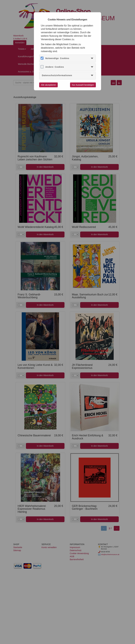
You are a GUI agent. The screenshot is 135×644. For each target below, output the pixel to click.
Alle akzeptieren (49, 85)
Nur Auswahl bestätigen (83, 85)
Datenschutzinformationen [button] (57, 75)
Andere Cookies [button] (55, 67)
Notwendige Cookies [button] (57, 58)
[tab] (67, 58)
